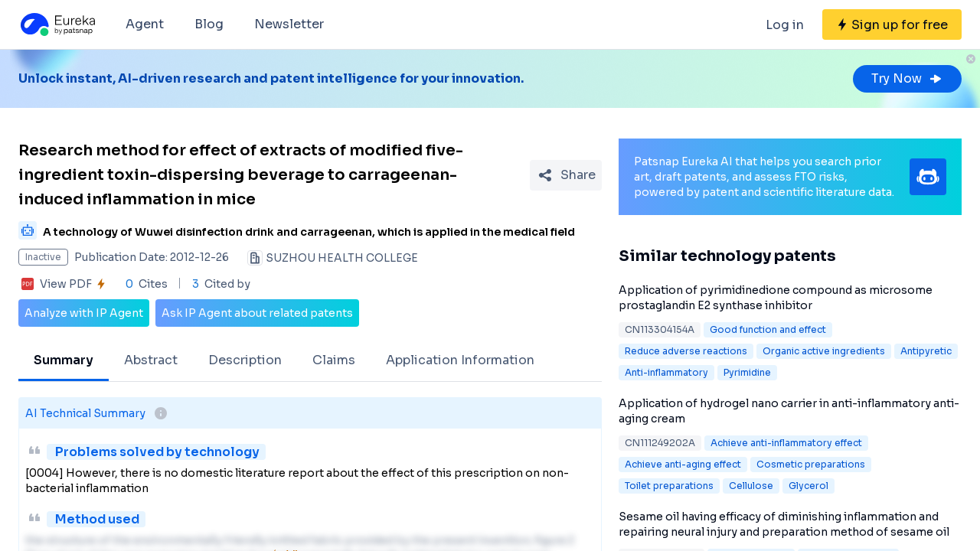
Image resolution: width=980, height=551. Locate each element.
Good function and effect (768, 329)
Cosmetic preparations (811, 464)
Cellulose (751, 486)
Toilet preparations (669, 486)
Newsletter (289, 24)
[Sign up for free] (892, 24)
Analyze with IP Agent (84, 313)
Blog (209, 24)
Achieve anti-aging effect (683, 464)
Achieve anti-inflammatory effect (786, 443)
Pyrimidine (747, 372)
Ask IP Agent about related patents (257, 313)
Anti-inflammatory (666, 372)
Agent (145, 24)
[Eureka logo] (57, 24)
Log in (785, 25)
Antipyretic (926, 351)
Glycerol (808, 486)
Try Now (907, 78)
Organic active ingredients (824, 351)
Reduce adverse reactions (686, 351)
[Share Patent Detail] (566, 175)
